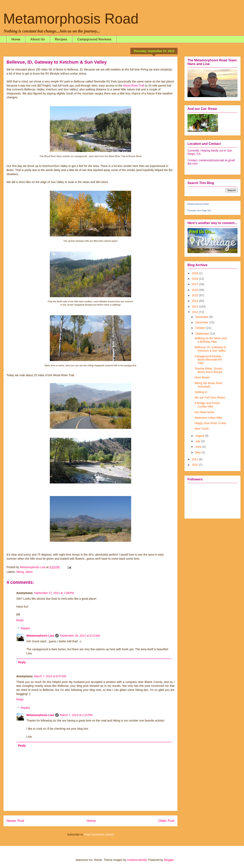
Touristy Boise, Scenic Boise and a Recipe (209, 370)
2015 (196, 295)
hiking (20, 572)
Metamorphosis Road (71, 19)
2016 (196, 290)
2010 (196, 465)
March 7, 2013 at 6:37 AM (50, 676)
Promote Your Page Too (199, 210)
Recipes (61, 39)
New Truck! (202, 429)
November (202, 322)
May (198, 452)
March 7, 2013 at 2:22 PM (76, 715)
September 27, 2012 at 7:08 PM (54, 593)
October (201, 328)
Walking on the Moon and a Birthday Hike (211, 340)
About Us (38, 39)
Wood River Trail (134, 86)
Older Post (166, 821)
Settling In (201, 392)
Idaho (29, 572)
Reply (20, 620)
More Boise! (202, 377)
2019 (196, 273)
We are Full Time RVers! (210, 398)
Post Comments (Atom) (99, 834)
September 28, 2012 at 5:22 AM (80, 636)
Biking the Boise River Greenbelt (209, 385)
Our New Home (204, 412)
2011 (196, 459)
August (200, 436)
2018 (196, 279)
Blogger (169, 860)
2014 (196, 301)
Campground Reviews (94, 39)
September (203, 334)
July (198, 441)
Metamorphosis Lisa (40, 636)
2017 (196, 284)
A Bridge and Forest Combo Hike (207, 405)
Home (16, 39)
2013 (196, 307)
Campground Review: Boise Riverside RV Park (208, 360)
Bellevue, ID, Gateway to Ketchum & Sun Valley (210, 349)
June (199, 447)
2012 (196, 312)
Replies (25, 629)
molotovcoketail (137, 860)
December (202, 317)
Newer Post (15, 821)
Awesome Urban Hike (208, 418)
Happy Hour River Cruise (210, 423)
